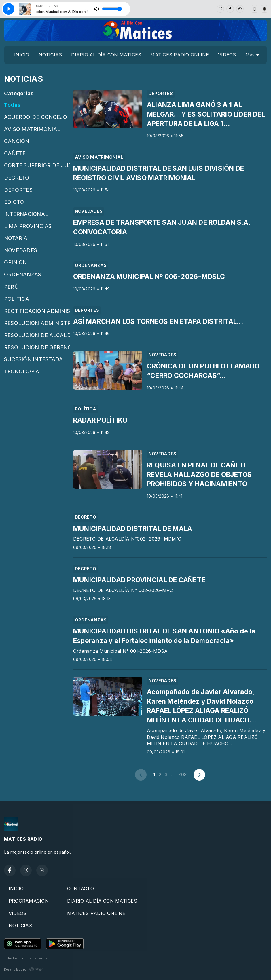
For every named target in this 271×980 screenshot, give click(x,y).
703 (182, 775)
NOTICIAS (50, 55)
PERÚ (11, 287)
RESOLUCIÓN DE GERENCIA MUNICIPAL (37, 347)
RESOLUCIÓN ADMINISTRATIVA (37, 323)
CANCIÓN (17, 141)
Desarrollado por (24, 969)
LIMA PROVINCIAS (28, 226)
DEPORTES (18, 190)
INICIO (22, 55)
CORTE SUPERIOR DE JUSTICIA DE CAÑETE (37, 165)
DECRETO (17, 178)
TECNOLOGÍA (22, 371)
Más (252, 55)
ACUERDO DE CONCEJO (36, 117)
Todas (12, 105)
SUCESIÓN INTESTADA (33, 359)
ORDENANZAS (23, 274)
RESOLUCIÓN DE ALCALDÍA (37, 335)
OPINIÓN (16, 262)
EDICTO (14, 202)
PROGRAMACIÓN (29, 901)
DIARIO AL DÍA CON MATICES (106, 55)
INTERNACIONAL (26, 214)
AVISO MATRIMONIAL (32, 129)
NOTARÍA (16, 238)
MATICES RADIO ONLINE (180, 55)
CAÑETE (15, 153)
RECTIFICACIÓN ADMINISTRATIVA (37, 311)
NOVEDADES (21, 250)
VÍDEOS (227, 55)
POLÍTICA (17, 299)
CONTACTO (80, 888)
